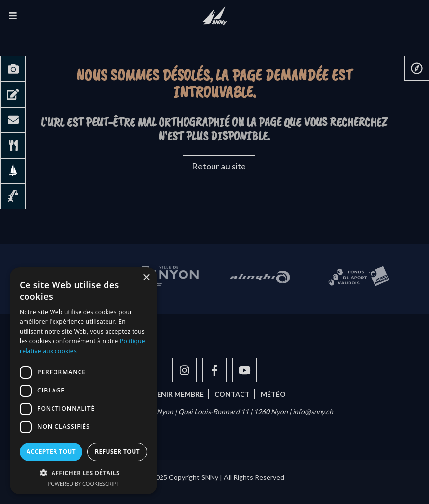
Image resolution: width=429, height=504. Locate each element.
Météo (273, 394)
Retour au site (219, 166)
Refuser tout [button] (117, 452)
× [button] (146, 278)
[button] (83, 473)
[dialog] (83, 381)
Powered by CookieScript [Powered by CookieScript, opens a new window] (84, 484)
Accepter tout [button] (51, 452)
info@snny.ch (313, 411)
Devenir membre (173, 394)
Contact (232, 394)
